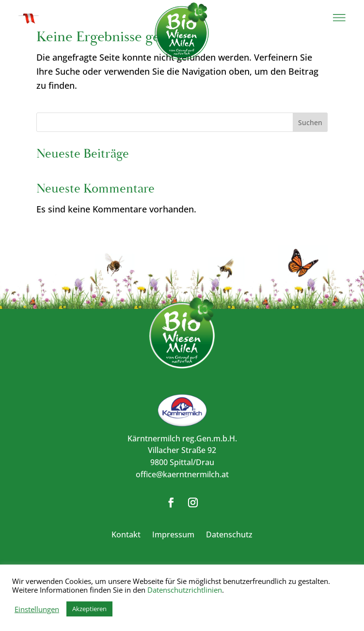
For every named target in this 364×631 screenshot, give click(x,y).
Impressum (173, 534)
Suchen (310, 122)
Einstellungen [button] (37, 609)
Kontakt (126, 534)
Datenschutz (229, 534)
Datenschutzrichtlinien (185, 590)
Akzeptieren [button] (89, 609)
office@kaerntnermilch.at (182, 474)
